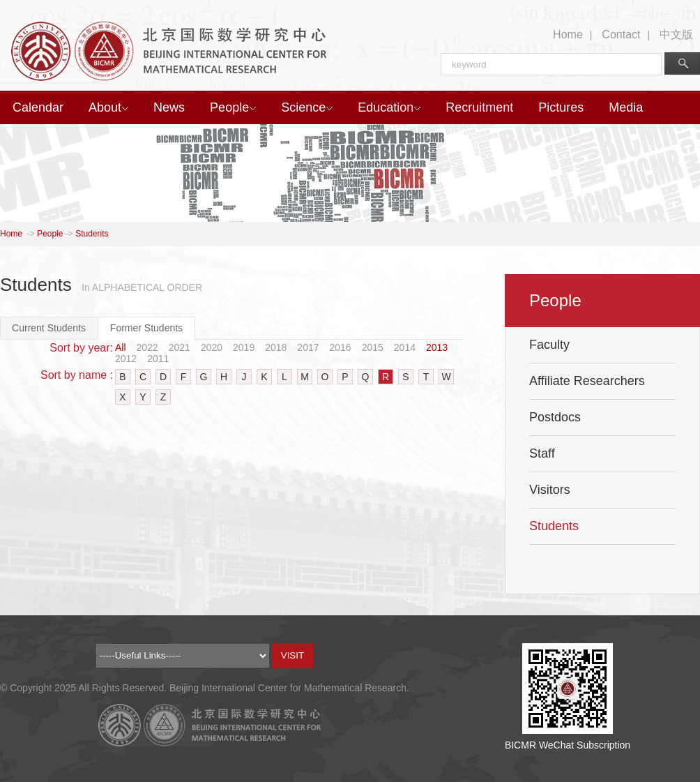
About (108, 107)
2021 (180, 347)
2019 (244, 347)
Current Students (49, 328)
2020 (212, 347)
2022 (147, 347)
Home (568, 35)
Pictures (561, 107)
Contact (621, 35)
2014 (405, 347)
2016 (341, 347)
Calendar (38, 107)
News (169, 107)
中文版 (676, 35)
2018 (276, 347)
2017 (308, 347)
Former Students (146, 328)
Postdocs (555, 417)
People (233, 107)
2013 (437, 347)
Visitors (550, 490)
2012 (126, 359)
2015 (373, 347)
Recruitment (479, 107)
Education (389, 107)
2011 (158, 359)
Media (626, 107)
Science (307, 107)
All (121, 347)
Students (92, 234)
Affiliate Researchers (587, 381)
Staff (542, 453)
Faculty (549, 345)
